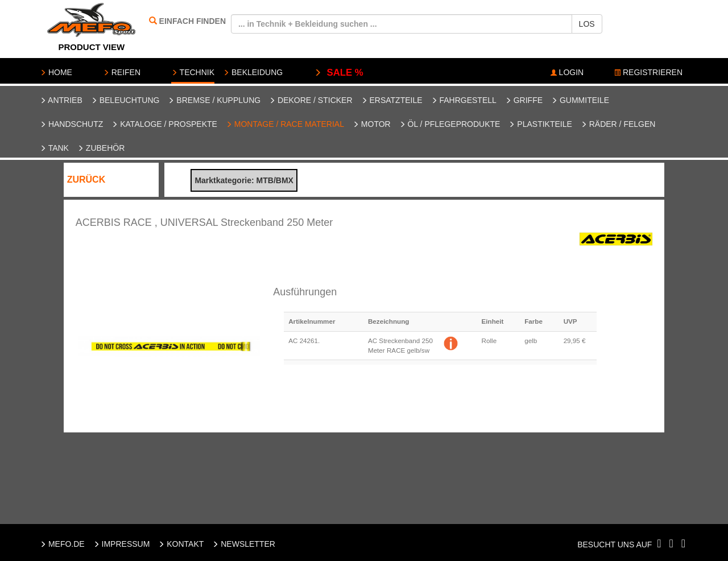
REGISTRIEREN (648, 72)
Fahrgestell (464, 100)
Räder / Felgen (618, 124)
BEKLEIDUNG (253, 72)
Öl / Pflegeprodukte (450, 124)
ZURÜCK (86, 180)
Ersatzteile (392, 100)
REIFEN (122, 72)
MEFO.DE (62, 544)
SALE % (339, 73)
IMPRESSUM (122, 544)
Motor (372, 124)
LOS (587, 24)
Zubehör (101, 148)
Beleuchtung (125, 100)
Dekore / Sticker (311, 100)
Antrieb (61, 100)
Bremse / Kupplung (214, 100)
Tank (54, 148)
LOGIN (567, 72)
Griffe (524, 100)
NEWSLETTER (244, 544)
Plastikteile (540, 124)
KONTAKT (181, 544)
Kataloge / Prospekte (164, 124)
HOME (56, 72)
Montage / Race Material (285, 124)
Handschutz (71, 124)
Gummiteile (580, 100)
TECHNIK (193, 72)
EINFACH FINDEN (193, 21)
